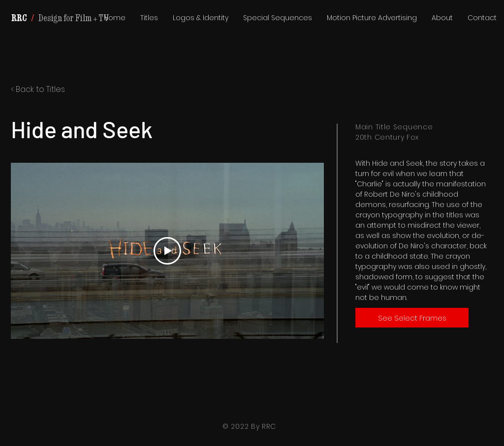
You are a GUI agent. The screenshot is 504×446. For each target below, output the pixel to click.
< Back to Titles (38, 89)
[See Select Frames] (412, 318)
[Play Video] (167, 251)
